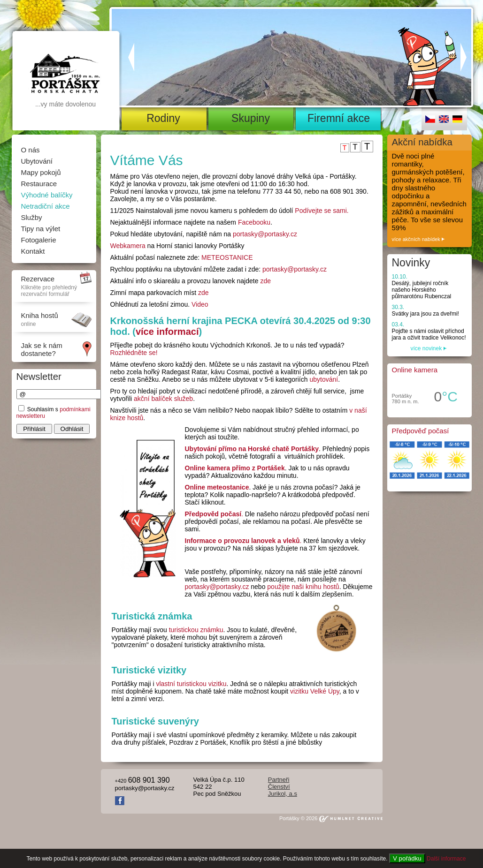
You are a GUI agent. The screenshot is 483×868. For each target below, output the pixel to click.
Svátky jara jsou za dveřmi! (425, 310)
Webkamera (128, 246)
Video (200, 304)
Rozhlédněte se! (134, 353)
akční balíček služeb (163, 399)
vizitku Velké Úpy (315, 691)
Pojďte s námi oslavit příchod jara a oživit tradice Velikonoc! (429, 331)
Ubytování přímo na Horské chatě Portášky (252, 449)
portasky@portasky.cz (265, 234)
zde (265, 281)
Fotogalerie (39, 240)
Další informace (446, 859)
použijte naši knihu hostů (303, 587)
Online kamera (415, 370)
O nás (31, 150)
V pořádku (407, 858)
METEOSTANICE (227, 257)
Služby (32, 217)
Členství (279, 787)
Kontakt (33, 251)
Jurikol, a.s (283, 794)
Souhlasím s (43, 409)
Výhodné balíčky (47, 195)
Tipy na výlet (41, 229)
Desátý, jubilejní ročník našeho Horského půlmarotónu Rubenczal (422, 287)
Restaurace (39, 184)
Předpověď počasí (421, 431)
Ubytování (37, 161)
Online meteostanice (217, 487)
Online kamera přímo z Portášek (235, 468)
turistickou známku (196, 630)
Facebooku (254, 222)
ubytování (324, 379)
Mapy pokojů (41, 172)
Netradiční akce (46, 206)
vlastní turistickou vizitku (191, 684)
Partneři (279, 780)
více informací (167, 332)
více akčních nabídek (418, 239)
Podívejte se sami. (322, 211)
